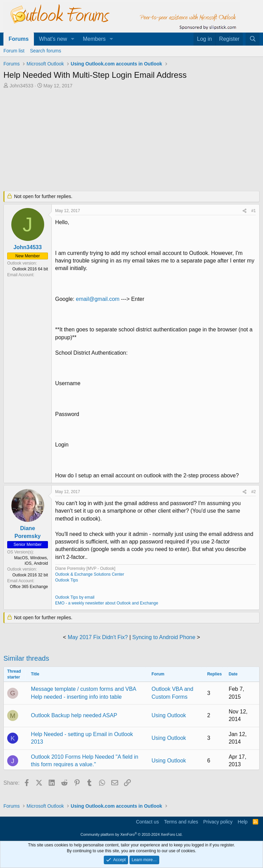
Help (243, 822)
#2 (254, 492)
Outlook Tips (67, 580)
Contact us (147, 822)
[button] (73, 39)
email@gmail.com (97, 299)
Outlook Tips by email (75, 597)
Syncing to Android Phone (164, 637)
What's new (53, 39)
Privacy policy (218, 822)
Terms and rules (181, 822)
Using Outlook (169, 715)
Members (94, 39)
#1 (254, 211)
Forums (19, 39)
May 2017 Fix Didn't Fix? (98, 637)
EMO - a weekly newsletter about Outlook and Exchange (107, 603)
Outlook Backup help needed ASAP (74, 715)
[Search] (253, 39)
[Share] (245, 211)
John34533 (21, 86)
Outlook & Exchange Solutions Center (90, 574)
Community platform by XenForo (131, 834)
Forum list (14, 51)
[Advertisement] (131, 140)
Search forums (45, 51)
